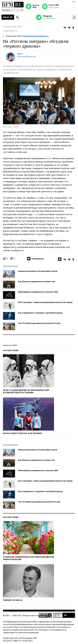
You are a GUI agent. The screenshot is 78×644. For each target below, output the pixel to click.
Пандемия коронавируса (35, 36)
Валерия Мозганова (27, 56)
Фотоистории (11, 350)
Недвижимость (10, 31)
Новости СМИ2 (10, 345)
